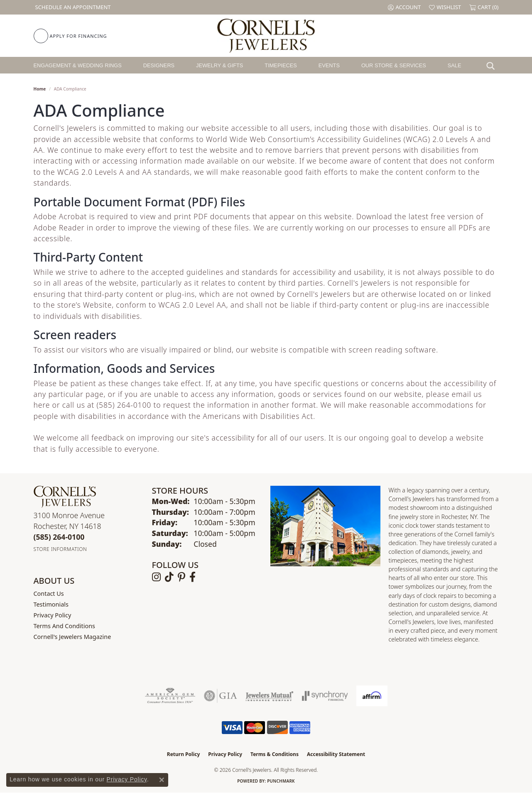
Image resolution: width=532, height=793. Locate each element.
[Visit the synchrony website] (325, 696)
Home (40, 89)
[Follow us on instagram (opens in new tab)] (156, 577)
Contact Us (49, 594)
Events (329, 65)
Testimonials (51, 604)
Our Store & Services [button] (394, 65)
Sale (455, 65)
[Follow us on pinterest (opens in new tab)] (181, 577)
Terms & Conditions (275, 754)
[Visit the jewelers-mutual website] (269, 696)
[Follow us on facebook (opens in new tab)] (192, 577)
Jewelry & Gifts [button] (219, 65)
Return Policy (184, 754)
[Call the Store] (59, 537)
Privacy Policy (53, 615)
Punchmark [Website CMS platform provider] (281, 781)
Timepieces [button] (281, 65)
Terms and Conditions (64, 626)
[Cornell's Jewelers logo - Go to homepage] (266, 36)
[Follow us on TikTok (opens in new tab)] (169, 577)
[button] (404, 7)
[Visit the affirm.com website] (372, 696)
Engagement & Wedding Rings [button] (78, 65)
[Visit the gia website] (221, 696)
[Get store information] (60, 549)
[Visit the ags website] (170, 696)
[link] (72, 7)
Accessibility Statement (336, 754)
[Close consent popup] (162, 780)
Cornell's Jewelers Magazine (72, 637)
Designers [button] (159, 65)
